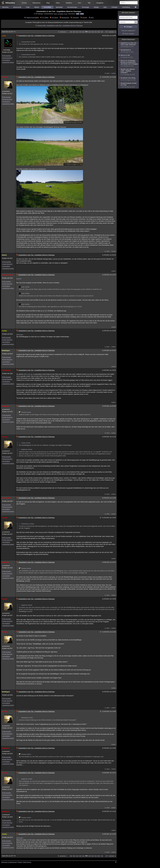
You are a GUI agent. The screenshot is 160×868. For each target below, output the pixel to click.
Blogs (48, 3)
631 (83, 32)
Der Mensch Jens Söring (128, 79)
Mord (55, 14)
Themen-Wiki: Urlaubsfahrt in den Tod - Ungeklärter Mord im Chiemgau (60, 25)
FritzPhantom (6, 370)
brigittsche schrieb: (26, 449)
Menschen (5, 7)
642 (96, 32)
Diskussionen (36, 3)
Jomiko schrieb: (25, 443)
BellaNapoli (6, 351)
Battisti (4, 255)
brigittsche (6, 406)
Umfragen (114, 7)
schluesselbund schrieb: (27, 42)
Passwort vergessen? (128, 31)
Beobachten (65, 17)
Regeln (20, 862)
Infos (92, 17)
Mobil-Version (27, 862)
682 (99, 32)
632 (86, 32)
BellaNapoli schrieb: (26, 718)
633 (90, 32)
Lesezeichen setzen (8, 62)
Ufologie (96, 7)
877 (107, 32)
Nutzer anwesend (128, 13)
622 (77, 32)
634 (93, 32)
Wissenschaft (17, 7)
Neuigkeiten (100, 3)
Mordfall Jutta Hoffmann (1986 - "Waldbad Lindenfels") (128, 72)
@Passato (78, 315)
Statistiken (69, 3)
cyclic (4, 36)
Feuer (66, 14)
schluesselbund (7, 275)
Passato (5, 77)
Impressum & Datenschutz (9, 862)
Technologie (85, 7)
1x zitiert (107, 347)
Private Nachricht (7, 58)
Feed (78, 14)
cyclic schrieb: (24, 287)
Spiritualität (59, 7)
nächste (111, 32)
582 (74, 32)
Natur (105, 7)
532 (71, 32)
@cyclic (19, 279)
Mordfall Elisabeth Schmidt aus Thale (128, 85)
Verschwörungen (72, 7)
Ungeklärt (60, 14)
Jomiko (4, 331)
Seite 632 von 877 (9, 32)
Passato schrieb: (25, 412)
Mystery (37, 7)
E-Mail (82, 14)
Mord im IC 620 (128, 56)
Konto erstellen (129, 34)
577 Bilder (45, 17)
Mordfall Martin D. (128, 51)
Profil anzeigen (6, 56)
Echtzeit (24, 3)
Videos (58, 3)
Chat (80, 3)
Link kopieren (6, 60)
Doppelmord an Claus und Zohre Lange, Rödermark (128, 45)
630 (80, 32)
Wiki (89, 3)
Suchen (85, 17)
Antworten (76, 17)
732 (102, 32)
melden (113, 73)
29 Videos (55, 17)
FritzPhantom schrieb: (26, 524)
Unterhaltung (126, 7)
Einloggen (129, 27)
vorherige (63, 32)
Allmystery (10, 3)
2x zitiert (107, 73)
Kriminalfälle (47, 7)
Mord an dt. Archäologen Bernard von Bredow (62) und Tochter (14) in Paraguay (128, 63)
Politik (28, 7)
